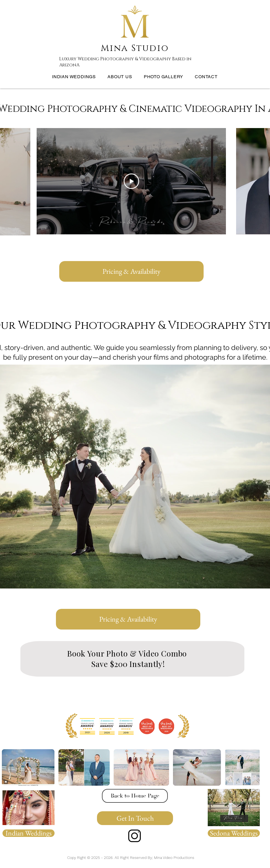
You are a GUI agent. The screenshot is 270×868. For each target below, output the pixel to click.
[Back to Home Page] (135, 796)
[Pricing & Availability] (131, 271)
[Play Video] (131, 181)
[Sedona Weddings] (234, 833)
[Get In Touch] (135, 818)
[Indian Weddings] (29, 833)
